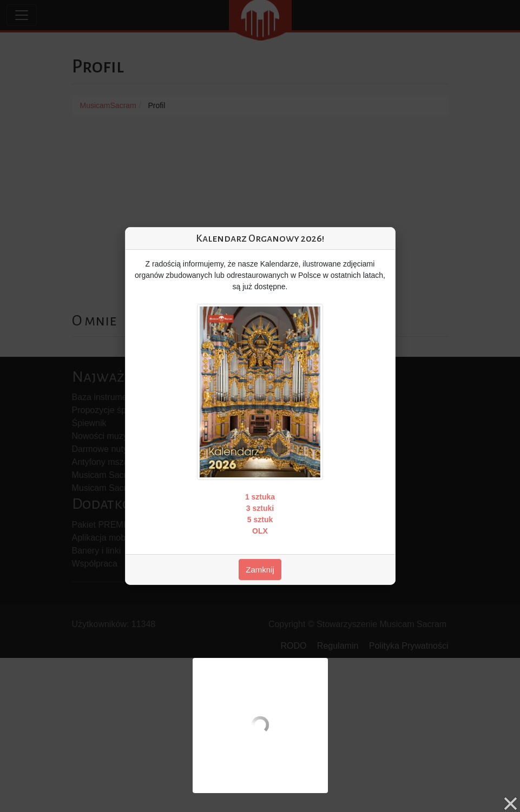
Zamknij (260, 570)
